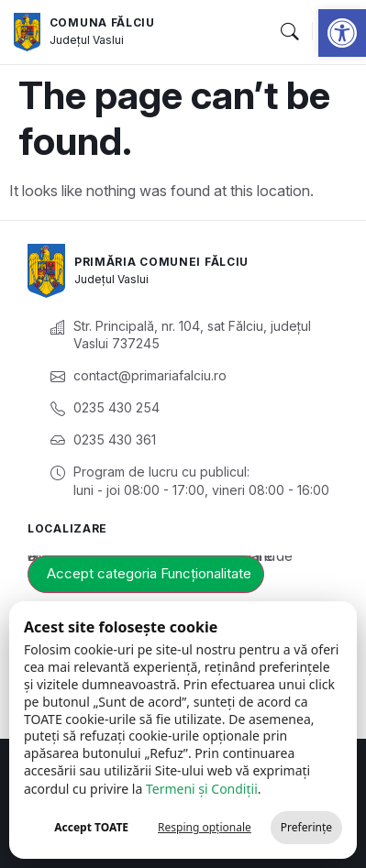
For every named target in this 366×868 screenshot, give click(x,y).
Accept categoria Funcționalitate (149, 573)
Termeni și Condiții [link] (202, 789)
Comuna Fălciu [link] (102, 22)
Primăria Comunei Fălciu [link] (161, 262)
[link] (342, 33)
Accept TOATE (91, 827)
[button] (289, 32)
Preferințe (306, 827)
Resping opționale (205, 827)
